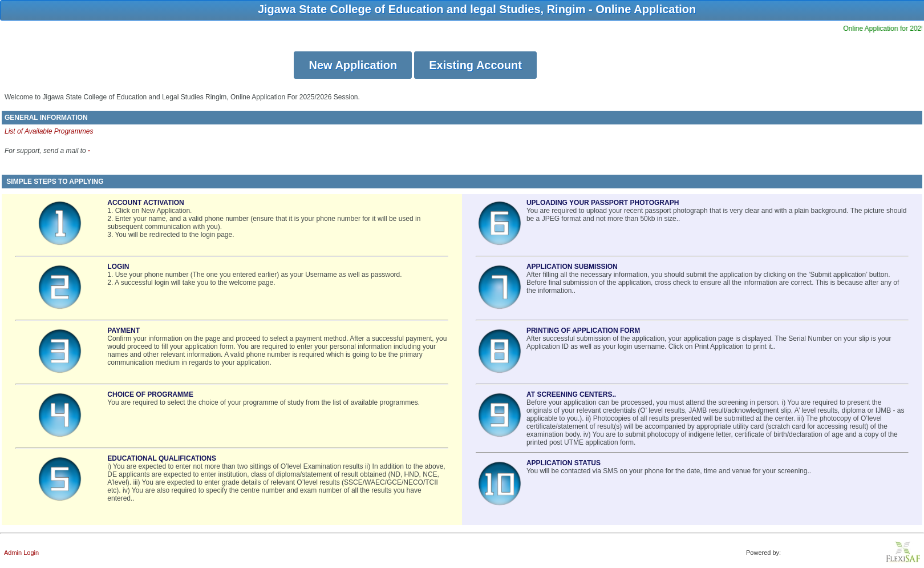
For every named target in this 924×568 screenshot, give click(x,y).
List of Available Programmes (49, 131)
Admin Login (21, 553)
